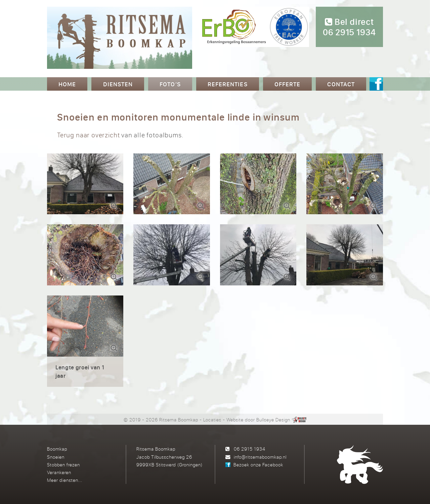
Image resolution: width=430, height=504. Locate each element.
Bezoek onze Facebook (258, 465)
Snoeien (56, 457)
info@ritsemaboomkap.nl (260, 457)
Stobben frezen (63, 465)
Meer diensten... (65, 480)
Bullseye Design (273, 420)
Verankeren (59, 472)
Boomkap (57, 449)
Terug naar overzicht (88, 135)
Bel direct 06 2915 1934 (349, 27)
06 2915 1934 (250, 449)
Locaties (212, 420)
